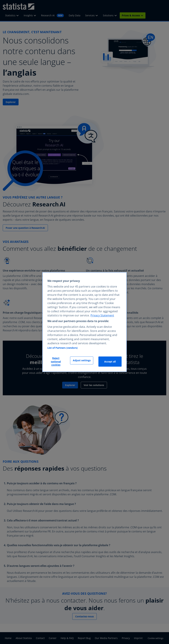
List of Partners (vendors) (63, 348)
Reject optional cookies (56, 362)
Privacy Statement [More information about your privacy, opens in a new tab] (102, 315)
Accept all (110, 362)
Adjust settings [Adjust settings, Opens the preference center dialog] (82, 360)
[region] (84, 322)
